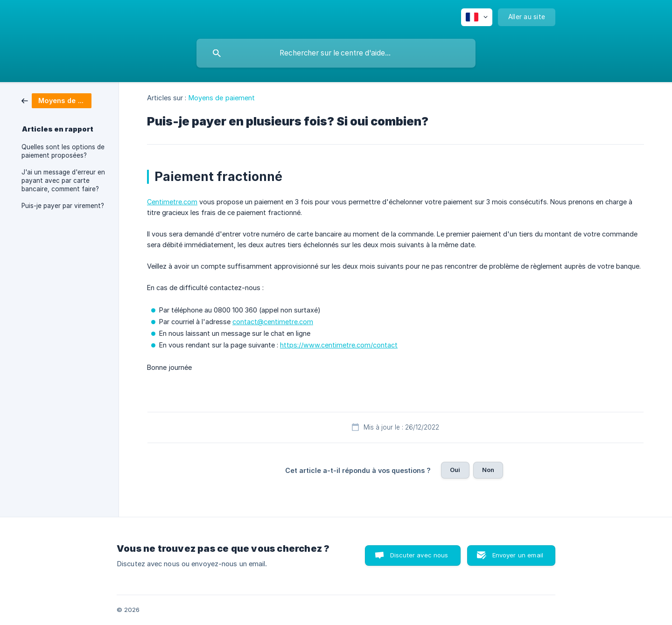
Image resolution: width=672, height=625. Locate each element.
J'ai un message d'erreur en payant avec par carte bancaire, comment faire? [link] (63, 181)
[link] (56, 100)
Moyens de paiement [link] (222, 98)
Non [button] (488, 470)
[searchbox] (336, 53)
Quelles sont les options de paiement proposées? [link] (63, 151)
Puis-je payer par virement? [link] (63, 206)
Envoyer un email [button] (518, 555)
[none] (477, 17)
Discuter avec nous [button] (419, 555)
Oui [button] (455, 470)
